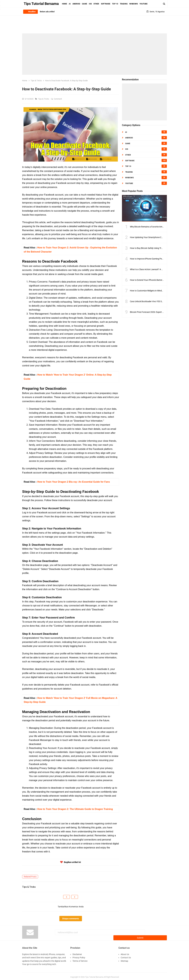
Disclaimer (77, 953)
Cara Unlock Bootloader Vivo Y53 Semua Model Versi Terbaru (158, 301)
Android (129, 138)
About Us (125, 953)
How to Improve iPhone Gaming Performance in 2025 (154, 259)
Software (130, 161)
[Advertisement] (94, 54)
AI (126, 132)
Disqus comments (71, 919)
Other (128, 155)
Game (128, 144)
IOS (127, 149)
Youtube (129, 183)
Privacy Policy (79, 956)
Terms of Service (80, 959)
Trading (129, 172)
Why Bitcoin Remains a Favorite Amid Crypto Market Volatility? (158, 227)
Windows (129, 178)
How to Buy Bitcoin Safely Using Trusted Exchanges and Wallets (159, 248)
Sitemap (124, 959)
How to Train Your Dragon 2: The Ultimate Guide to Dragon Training (75, 809)
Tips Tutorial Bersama (94, 975)
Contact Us (126, 956)
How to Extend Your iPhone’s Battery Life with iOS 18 (154, 280)
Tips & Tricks (44, 99)
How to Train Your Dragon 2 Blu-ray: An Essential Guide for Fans (73, 482)
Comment (58, 99)
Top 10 (128, 166)
